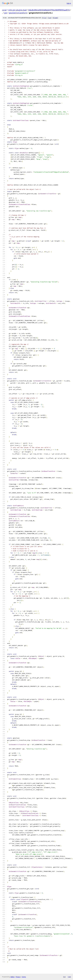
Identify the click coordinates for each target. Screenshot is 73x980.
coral (4, 10)
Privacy (18, 977)
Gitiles (12, 977)
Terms (24, 977)
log (50, 18)
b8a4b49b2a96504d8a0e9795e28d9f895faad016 (49, 10)
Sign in (69, 3)
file (44, 18)
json (69, 977)
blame (55, 18)
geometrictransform (18, 13)
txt (64, 977)
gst (6, 13)
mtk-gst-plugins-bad (17, 10)
